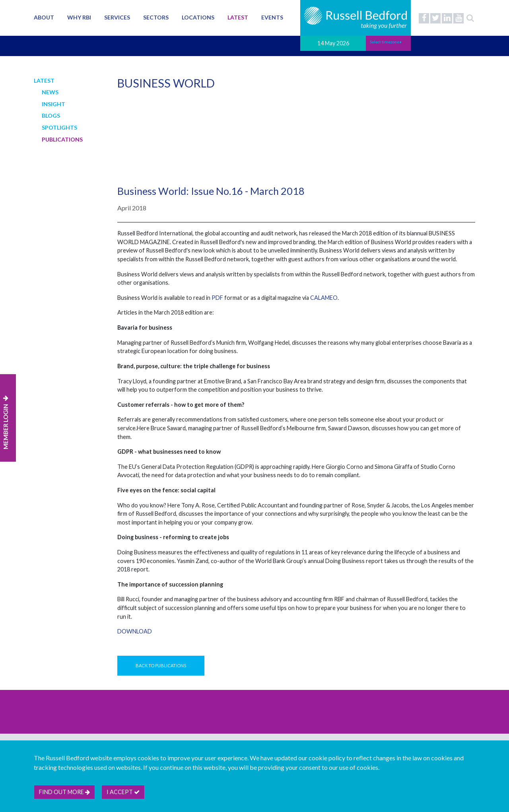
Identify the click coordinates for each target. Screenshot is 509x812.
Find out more (64, 792)
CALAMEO (324, 298)
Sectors (156, 17)
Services (117, 17)
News (50, 92)
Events (272, 17)
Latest (238, 17)
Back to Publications (161, 665)
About (44, 17)
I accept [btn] (123, 792)
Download (135, 631)
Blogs (51, 116)
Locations (198, 17)
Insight (53, 104)
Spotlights (59, 127)
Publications (62, 139)
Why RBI (79, 17)
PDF (217, 298)
